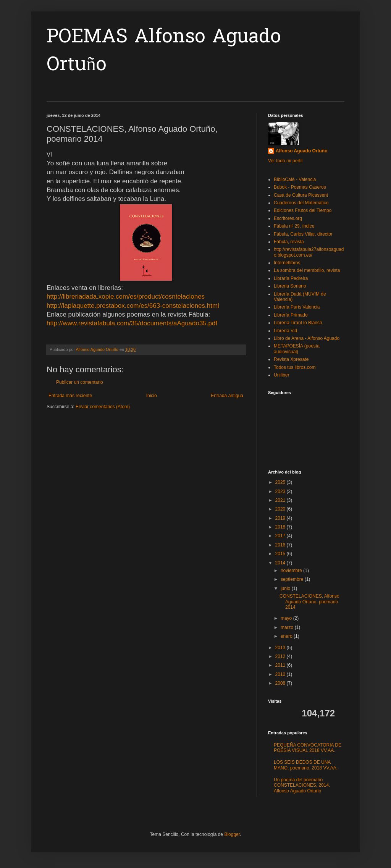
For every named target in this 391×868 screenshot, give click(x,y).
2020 (281, 509)
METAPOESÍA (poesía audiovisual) (297, 349)
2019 (281, 518)
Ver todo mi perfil (285, 161)
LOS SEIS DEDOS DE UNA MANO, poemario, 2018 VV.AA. (306, 765)
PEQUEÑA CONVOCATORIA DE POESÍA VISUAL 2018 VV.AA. (308, 748)
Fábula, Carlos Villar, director (303, 234)
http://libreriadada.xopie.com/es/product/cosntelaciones (126, 297)
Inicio (152, 396)
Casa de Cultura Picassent (301, 195)
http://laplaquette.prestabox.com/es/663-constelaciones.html (133, 306)
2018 (281, 527)
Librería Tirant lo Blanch (298, 323)
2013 (281, 648)
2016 (281, 545)
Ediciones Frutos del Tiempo (303, 210)
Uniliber (282, 375)
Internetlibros (287, 263)
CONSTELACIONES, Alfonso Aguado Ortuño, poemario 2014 (309, 602)
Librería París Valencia (297, 307)
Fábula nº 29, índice (294, 226)
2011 (281, 665)
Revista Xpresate (291, 359)
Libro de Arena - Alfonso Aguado (307, 338)
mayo (287, 618)
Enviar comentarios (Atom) (103, 407)
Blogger (232, 834)
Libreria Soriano (290, 286)
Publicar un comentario (80, 382)
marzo (288, 627)
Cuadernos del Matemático (301, 203)
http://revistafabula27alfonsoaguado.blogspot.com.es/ (309, 252)
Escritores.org (288, 218)
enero (287, 636)
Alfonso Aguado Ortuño (302, 151)
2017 (281, 536)
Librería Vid (285, 331)
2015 (281, 554)
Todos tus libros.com (295, 367)
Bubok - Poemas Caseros (300, 187)
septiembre (293, 579)
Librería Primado (291, 315)
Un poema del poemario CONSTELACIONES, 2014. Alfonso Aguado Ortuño (302, 785)
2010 (281, 674)
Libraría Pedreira (291, 278)
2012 (281, 656)
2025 (281, 482)
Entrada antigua (227, 396)
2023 (281, 491)
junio (286, 588)
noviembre (292, 571)
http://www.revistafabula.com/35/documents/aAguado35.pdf (132, 323)
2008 (281, 683)
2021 (281, 500)
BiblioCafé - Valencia (295, 179)
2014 (281, 563)
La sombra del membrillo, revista (307, 270)
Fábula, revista (289, 242)
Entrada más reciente (70, 396)
